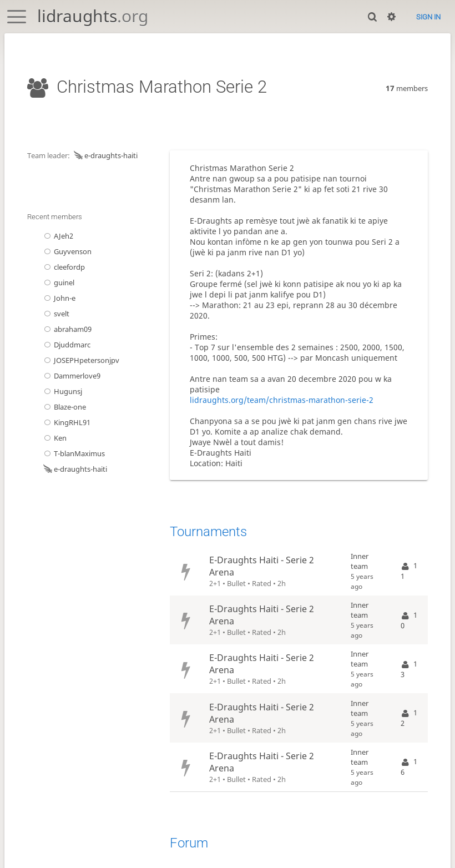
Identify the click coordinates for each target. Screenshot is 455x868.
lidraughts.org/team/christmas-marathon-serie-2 (282, 400)
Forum (189, 843)
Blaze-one (64, 407)
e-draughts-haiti (105, 155)
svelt (55, 314)
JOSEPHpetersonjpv (80, 360)
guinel (58, 282)
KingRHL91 (66, 422)
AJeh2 (57, 236)
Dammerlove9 (71, 376)
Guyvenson (67, 251)
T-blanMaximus (73, 453)
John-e (59, 298)
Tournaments (208, 532)
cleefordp (63, 267)
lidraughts (93, 16)
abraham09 (67, 329)
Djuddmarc (66, 345)
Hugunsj (62, 391)
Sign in (428, 17)
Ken (54, 438)
